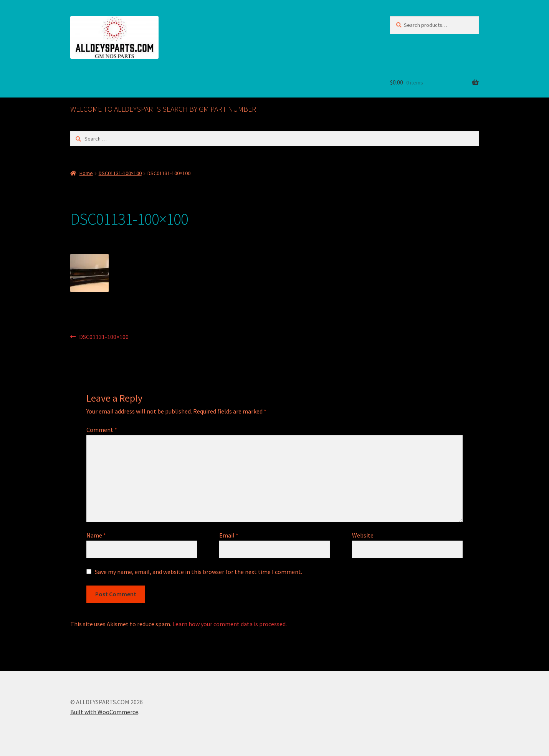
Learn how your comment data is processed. (230, 624)
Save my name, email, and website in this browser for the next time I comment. (198, 572)
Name (96, 535)
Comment (102, 430)
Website (363, 535)
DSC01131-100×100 (120, 173)
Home (86, 173)
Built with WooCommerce (104, 712)
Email (229, 535)
